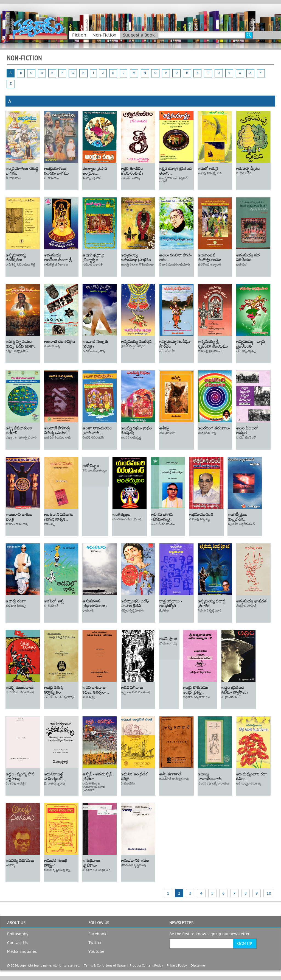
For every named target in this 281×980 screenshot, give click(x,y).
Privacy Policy (177, 966)
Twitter (95, 943)
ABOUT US (16, 923)
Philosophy (18, 934)
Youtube (96, 952)
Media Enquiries (22, 952)
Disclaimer (198, 966)
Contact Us (17, 943)
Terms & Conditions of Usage (105, 966)
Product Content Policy (146, 966)
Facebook (97, 934)
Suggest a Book (139, 35)
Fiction (79, 35)
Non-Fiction (104, 35)
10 (269, 893)
